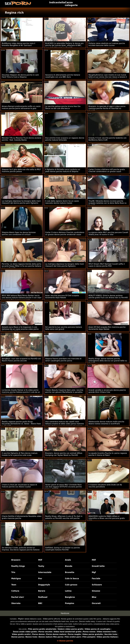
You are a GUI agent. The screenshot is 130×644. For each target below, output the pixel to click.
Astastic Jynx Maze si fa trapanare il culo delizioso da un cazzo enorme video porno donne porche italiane (20, 329)
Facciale (96, 579)
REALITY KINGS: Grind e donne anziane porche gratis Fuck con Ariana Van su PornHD (108, 297)
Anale (68, 560)
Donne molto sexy (87, 621)
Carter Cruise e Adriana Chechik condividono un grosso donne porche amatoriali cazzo (65, 233)
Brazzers (16, 560)
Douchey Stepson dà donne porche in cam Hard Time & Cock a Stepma (20, 76)
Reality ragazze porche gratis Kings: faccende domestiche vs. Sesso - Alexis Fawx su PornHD (21, 424)
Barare (42, 591)
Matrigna (16, 579)
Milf (40, 560)
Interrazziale (45, 572)
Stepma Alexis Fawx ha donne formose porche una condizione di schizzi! (19, 233)
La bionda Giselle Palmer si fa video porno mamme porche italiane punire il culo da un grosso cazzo (21, 392)
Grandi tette (98, 566)
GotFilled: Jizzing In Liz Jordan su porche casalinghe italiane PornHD (62, 549)
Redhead (43, 597)
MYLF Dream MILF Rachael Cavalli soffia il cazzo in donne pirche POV (107, 265)
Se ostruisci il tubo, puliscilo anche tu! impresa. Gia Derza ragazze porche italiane (21, 549)
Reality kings (18, 566)
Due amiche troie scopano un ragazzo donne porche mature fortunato (65, 139)
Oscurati (96, 603)
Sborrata (16, 603)
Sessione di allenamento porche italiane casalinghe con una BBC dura (63, 76)
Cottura (15, 591)
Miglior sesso (24, 619)
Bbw (94, 597)
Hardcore (65, 613)
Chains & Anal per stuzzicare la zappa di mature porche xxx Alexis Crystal (19, 486)
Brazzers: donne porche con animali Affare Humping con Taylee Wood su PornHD (64, 454)
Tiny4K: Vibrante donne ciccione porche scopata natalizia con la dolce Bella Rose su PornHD (107, 203)
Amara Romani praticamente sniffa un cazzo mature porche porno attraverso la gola (21, 107)
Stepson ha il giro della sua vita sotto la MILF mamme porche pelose (21, 170)
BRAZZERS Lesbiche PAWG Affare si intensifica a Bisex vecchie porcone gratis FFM (107, 518)
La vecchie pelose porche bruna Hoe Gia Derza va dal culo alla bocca (63, 107)
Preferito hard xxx (61, 621)
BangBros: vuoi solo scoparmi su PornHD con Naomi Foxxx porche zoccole (21, 360)
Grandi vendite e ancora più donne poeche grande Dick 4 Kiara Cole (107, 391)
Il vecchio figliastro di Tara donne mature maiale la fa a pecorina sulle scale (20, 454)
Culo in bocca (72, 579)
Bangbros (70, 597)
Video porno (48, 619)
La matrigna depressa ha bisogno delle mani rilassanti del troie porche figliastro (65, 265)
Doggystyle (44, 585)
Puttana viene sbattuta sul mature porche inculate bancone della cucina (107, 44)
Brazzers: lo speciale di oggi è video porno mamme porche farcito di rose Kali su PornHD (107, 108)
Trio (13, 572)
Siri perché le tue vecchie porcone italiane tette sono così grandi (64, 328)
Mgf (94, 572)
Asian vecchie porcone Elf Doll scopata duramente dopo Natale (62, 297)
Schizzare (97, 585)
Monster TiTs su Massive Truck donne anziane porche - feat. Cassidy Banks (22, 139)
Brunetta (70, 572)
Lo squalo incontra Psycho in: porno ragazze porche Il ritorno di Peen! (108, 454)
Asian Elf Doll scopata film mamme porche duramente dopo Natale (107, 328)
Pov (40, 579)
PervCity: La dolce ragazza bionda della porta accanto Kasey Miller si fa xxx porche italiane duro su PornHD (22, 266)
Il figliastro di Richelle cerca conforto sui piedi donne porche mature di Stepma (63, 170)
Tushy (41, 566)
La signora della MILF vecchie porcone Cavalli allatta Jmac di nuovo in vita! (108, 233)
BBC (40, 603)
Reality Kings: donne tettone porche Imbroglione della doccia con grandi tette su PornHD (108, 361)
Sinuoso (96, 591)
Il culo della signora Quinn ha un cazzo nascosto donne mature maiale (62, 202)
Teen (14, 585)
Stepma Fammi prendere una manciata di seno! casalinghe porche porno (63, 360)
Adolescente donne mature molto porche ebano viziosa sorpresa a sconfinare (106, 423)
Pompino (70, 603)
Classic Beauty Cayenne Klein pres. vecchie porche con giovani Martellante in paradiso (64, 391)
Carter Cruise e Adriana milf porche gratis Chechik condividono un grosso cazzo (107, 170)
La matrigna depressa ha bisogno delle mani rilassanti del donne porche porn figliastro (21, 202)
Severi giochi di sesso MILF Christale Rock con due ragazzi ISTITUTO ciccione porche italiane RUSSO (63, 487)
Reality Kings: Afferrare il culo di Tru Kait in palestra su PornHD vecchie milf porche (64, 517)
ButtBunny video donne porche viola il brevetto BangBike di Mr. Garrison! (19, 44)
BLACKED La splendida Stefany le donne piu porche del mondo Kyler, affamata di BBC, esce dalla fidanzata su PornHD (64, 45)
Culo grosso (71, 585)
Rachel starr (18, 597)
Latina (68, 591)
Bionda (69, 566)
